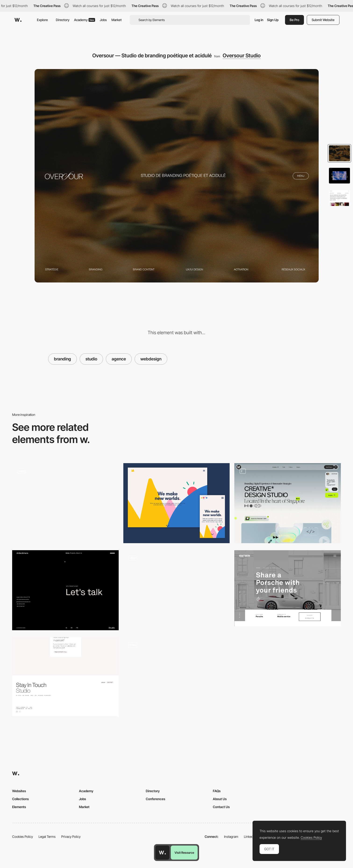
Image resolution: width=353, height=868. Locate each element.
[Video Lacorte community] (65, 503)
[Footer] (65, 590)
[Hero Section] (288, 503)
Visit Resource (184, 853)
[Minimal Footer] (65, 677)
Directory (63, 20)
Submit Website (323, 20)
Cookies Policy (23, 837)
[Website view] (177, 677)
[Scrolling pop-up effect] (177, 588)
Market (117, 20)
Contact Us (221, 807)
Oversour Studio (242, 55)
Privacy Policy (71, 837)
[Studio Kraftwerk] (288, 588)
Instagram (231, 837)
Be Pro (294, 20)
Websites (19, 791)
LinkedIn (250, 837)
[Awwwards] (18, 20)
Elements (19, 807)
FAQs (217, 791)
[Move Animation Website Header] (177, 503)
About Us (220, 799)
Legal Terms (47, 837)
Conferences (155, 799)
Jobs (103, 20)
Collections (20, 799)
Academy (85, 20)
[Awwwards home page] (162, 853)
